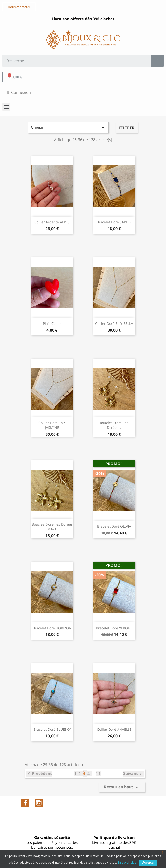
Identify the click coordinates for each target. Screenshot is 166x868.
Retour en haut (122, 787)
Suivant (133, 774)
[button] (19, 7)
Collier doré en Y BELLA (114, 323)
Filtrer (127, 128)
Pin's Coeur (52, 323)
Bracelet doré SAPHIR (114, 222)
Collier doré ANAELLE (114, 729)
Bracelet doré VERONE (114, 628)
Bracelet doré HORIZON (52, 628)
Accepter (148, 863)
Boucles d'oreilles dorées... (114, 425)
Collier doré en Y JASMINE (52, 425)
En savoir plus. (127, 863)
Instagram (39, 803)
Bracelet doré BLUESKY (52, 729)
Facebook (25, 803)
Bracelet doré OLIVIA (114, 526)
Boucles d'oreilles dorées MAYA (52, 527)
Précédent (39, 774)
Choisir (68, 128)
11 (98, 774)
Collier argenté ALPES (52, 222)
